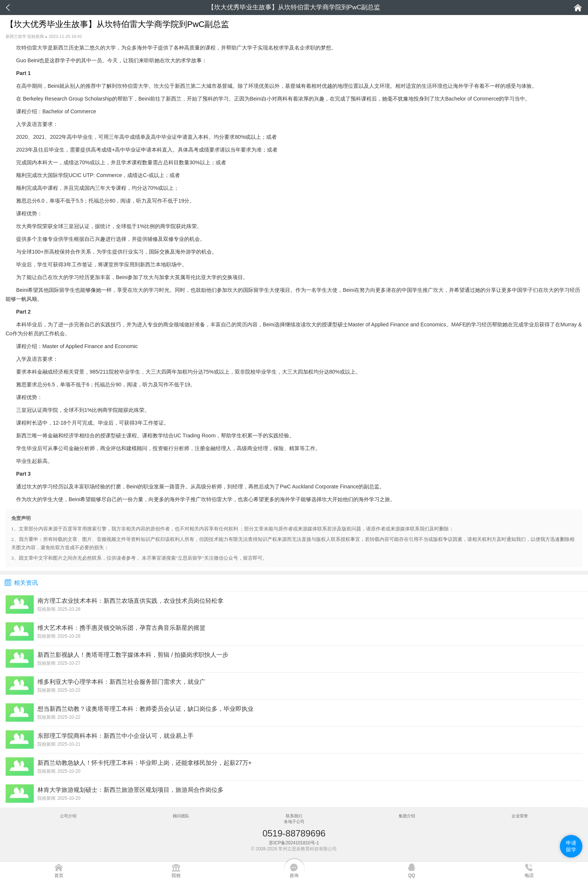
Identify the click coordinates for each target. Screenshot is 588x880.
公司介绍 (68, 816)
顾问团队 (181, 816)
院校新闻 (36, 36)
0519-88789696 (294, 833)
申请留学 (571, 846)
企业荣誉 (520, 816)
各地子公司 (294, 821)
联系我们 (294, 816)
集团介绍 (407, 816)
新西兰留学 (16, 36)
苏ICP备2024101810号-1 (294, 843)
